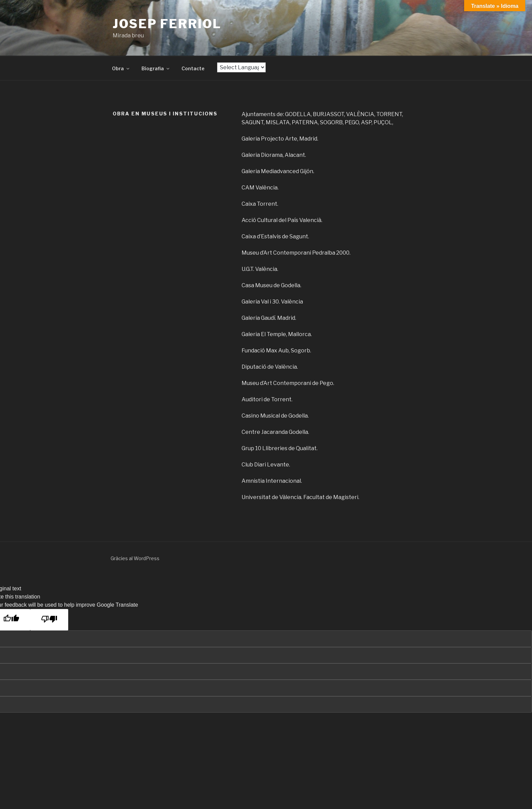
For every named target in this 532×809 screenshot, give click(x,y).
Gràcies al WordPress (135, 558)
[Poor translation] (49, 620)
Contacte (193, 68)
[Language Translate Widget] (241, 67)
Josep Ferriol (167, 24)
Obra (121, 68)
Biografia (156, 68)
